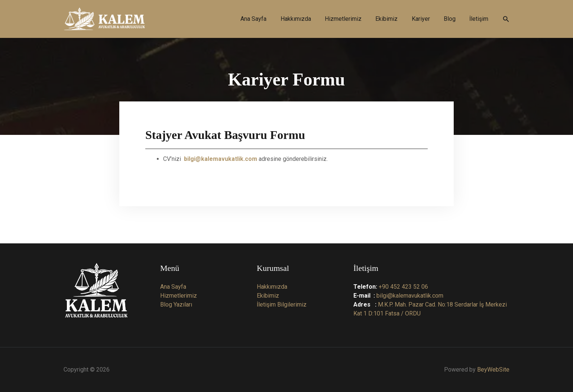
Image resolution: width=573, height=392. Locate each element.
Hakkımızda (272, 287)
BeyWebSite (493, 370)
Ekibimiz (268, 296)
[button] (506, 19)
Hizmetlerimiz (179, 296)
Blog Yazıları (176, 304)
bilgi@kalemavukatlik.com (410, 296)
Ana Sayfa (173, 287)
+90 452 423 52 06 (403, 287)
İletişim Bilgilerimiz (282, 304)
